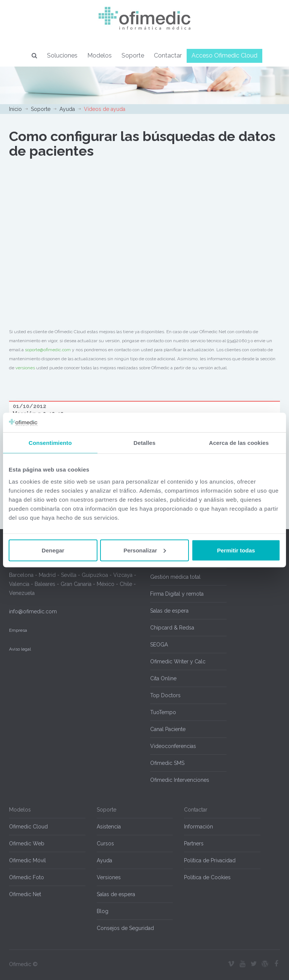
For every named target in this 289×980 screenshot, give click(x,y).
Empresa (18, 630)
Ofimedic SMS (167, 763)
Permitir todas (236, 550)
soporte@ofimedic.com (48, 350)
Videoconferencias (173, 746)
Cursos (105, 843)
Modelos (100, 55)
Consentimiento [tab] (50, 443)
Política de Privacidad (210, 860)
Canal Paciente (168, 729)
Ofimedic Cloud (28, 827)
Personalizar (145, 550)
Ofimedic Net (25, 894)
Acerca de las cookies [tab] (239, 443)
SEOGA (159, 645)
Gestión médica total (175, 577)
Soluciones (62, 55)
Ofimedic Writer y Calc (178, 661)
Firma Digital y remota (177, 594)
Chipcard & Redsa (172, 628)
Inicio (15, 109)
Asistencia (109, 827)
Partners (194, 843)
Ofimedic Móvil (27, 860)
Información (198, 827)
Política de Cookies (207, 877)
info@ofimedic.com (33, 611)
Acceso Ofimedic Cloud (224, 55)
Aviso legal (20, 649)
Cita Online (163, 678)
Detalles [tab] (144, 443)
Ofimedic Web (27, 843)
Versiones (109, 877)
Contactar (168, 55)
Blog (103, 911)
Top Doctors (165, 695)
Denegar (53, 550)
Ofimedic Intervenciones (180, 780)
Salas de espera (169, 611)
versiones (25, 368)
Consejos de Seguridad (125, 928)
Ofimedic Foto (27, 877)
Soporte (133, 55)
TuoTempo (163, 712)
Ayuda (67, 109)
